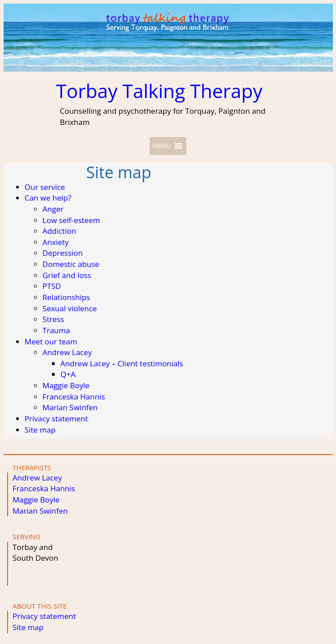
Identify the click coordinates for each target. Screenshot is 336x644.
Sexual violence (70, 308)
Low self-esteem (71, 220)
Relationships (66, 297)
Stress (53, 319)
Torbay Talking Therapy (159, 91)
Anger (53, 209)
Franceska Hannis (74, 397)
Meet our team (51, 341)
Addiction (59, 231)
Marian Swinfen (70, 407)
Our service (45, 187)
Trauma (56, 330)
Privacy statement (56, 419)
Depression (63, 253)
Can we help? (48, 198)
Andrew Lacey (67, 352)
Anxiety (56, 242)
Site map (40, 430)
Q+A (68, 374)
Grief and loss (67, 275)
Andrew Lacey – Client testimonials (122, 363)
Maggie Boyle (66, 385)
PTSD (52, 286)
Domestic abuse (71, 264)
